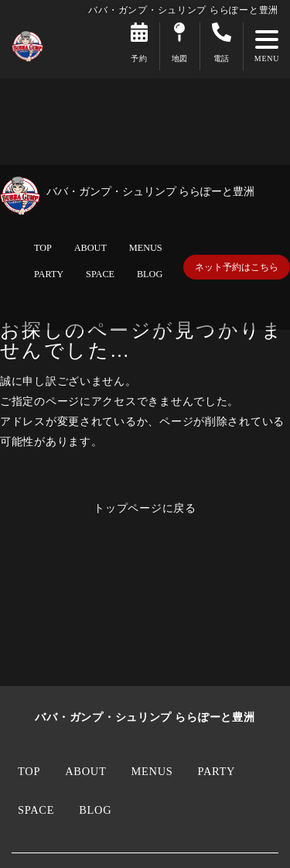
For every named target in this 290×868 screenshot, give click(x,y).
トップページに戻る (145, 508)
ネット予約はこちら (237, 267)
